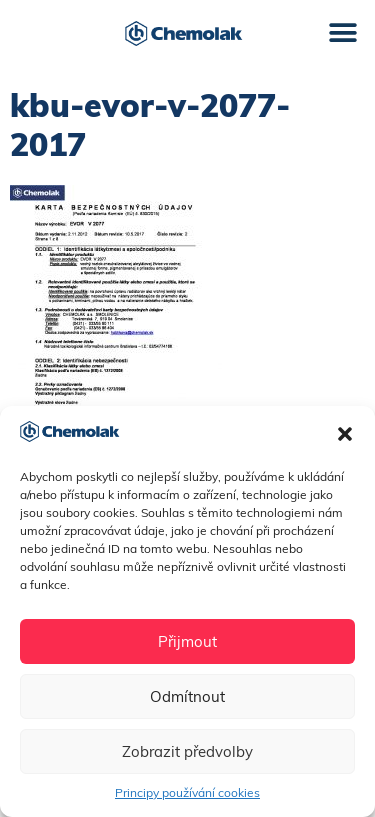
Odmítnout (187, 696)
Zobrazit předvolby (187, 751)
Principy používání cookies (187, 792)
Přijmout (187, 641)
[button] (345, 434)
